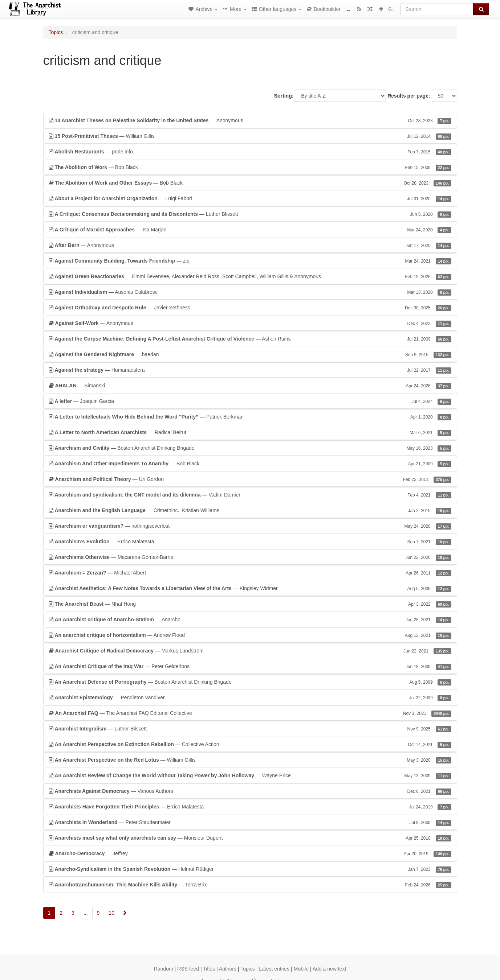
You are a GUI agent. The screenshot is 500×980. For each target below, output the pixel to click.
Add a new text (330, 969)
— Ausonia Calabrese (250, 292)
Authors (228, 969)
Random (164, 969)
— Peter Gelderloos (250, 666)
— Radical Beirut (250, 432)
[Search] (437, 9)
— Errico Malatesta (250, 542)
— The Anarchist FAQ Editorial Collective (250, 713)
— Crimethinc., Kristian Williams (250, 510)
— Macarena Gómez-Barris (250, 557)
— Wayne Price (250, 775)
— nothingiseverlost (250, 526)
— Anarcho (250, 619)
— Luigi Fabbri (250, 198)
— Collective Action (250, 744)
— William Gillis (250, 136)
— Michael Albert (250, 573)
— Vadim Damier (250, 495)
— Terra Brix (250, 885)
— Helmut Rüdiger (250, 869)
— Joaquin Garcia (250, 401)
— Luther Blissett (250, 214)
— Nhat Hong (250, 604)
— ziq (250, 261)
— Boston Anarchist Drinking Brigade (250, 448)
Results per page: (409, 96)
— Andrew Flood (250, 635)
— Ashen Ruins (250, 339)
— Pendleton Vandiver (250, 697)
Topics (56, 32)
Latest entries (274, 969)
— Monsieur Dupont (250, 838)
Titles (209, 969)
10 (111, 913)
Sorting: (284, 96)
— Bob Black (250, 167)
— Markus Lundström (250, 651)
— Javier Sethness (250, 308)
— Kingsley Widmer (250, 588)
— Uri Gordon (250, 479)
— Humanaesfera (250, 370)
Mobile (301, 969)
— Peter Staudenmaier (250, 822)
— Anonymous (250, 120)
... (86, 913)
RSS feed (188, 969)
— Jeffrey (250, 853)
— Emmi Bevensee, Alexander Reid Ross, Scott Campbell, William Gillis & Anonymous (250, 276)
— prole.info (250, 152)
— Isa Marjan (250, 230)
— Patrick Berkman (250, 417)
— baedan (250, 354)
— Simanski (250, 386)
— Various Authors (250, 791)
